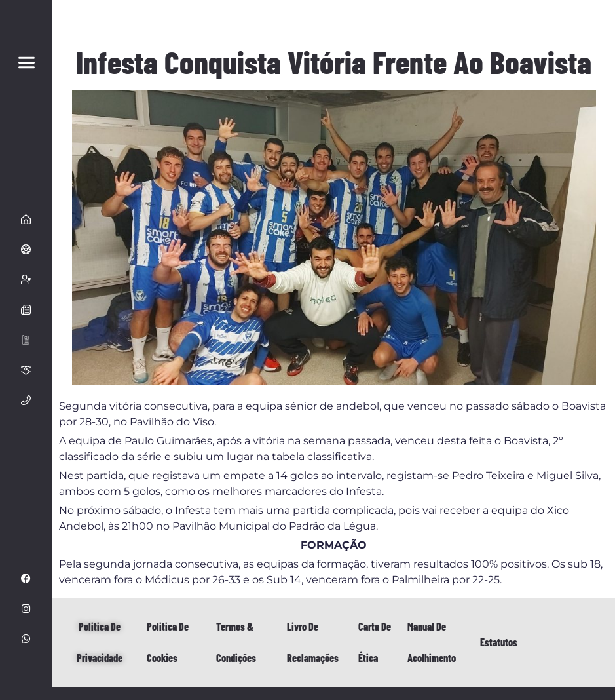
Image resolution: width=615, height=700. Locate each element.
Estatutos (499, 642)
